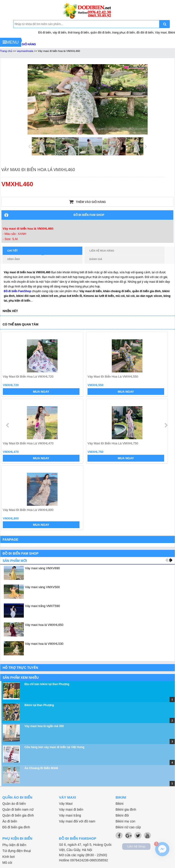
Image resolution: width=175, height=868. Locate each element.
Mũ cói (7, 863)
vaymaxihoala (25, 51)
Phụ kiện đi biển (14, 845)
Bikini (119, 804)
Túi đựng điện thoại (17, 851)
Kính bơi (9, 857)
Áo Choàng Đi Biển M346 (41, 768)
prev (8, 425)
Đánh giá (96, 259)
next (166, 425)
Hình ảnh (14, 259)
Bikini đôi (122, 815)
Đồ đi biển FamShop (17, 291)
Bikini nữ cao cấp (128, 827)
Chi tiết (26, 252)
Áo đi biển (10, 821)
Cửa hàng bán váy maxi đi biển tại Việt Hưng (54, 747)
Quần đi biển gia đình (18, 815)
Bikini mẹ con (125, 821)
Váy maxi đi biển (71, 809)
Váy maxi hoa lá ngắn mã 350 (44, 726)
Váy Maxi (66, 804)
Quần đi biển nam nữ (18, 809)
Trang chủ (6, 51)
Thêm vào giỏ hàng (87, 202)
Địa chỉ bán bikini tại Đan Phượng (47, 684)
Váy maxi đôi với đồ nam (77, 821)
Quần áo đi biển (14, 804)
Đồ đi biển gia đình (16, 827)
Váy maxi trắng (70, 815)
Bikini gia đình (126, 809)
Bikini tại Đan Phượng (39, 705)
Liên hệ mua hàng (102, 251)
